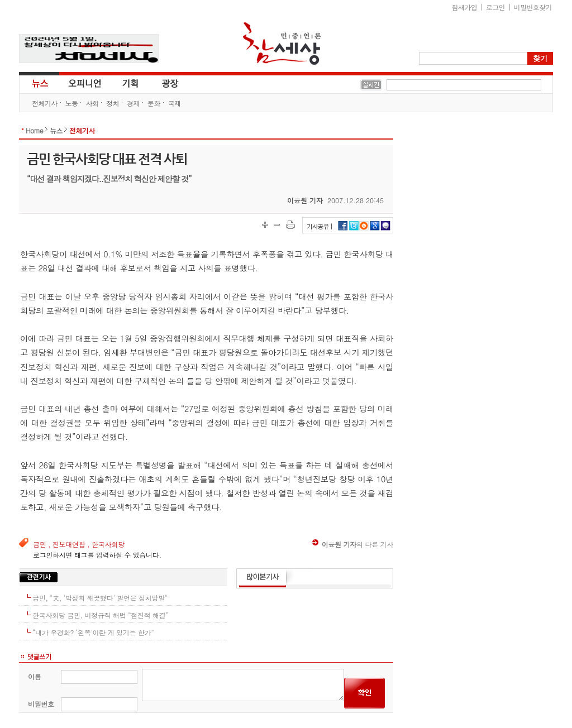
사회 (92, 103)
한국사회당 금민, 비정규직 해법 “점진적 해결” (101, 615)
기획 (131, 83)
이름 (34, 676)
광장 (162, 83)
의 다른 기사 (353, 544)
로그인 (495, 7)
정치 (113, 103)
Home (34, 130)
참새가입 (465, 7)
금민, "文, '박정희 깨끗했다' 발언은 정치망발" (100, 598)
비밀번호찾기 (533, 7)
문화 (154, 103)
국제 (175, 103)
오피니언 (85, 83)
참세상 (282, 44)
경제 (133, 103)
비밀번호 (41, 704)
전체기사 (45, 103)
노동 (72, 103)
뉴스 (39, 83)
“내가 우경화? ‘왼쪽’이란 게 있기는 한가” (93, 632)
